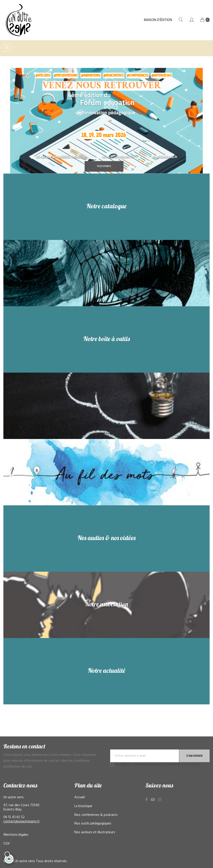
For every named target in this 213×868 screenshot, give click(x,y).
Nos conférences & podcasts (96, 815)
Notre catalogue (106, 206)
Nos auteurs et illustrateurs (95, 832)
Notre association (107, 604)
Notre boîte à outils (107, 339)
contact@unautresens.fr (22, 822)
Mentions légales (16, 835)
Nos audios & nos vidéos (106, 538)
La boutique (83, 806)
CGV (7, 844)
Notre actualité (106, 670)
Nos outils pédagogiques (93, 824)
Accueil (80, 797)
